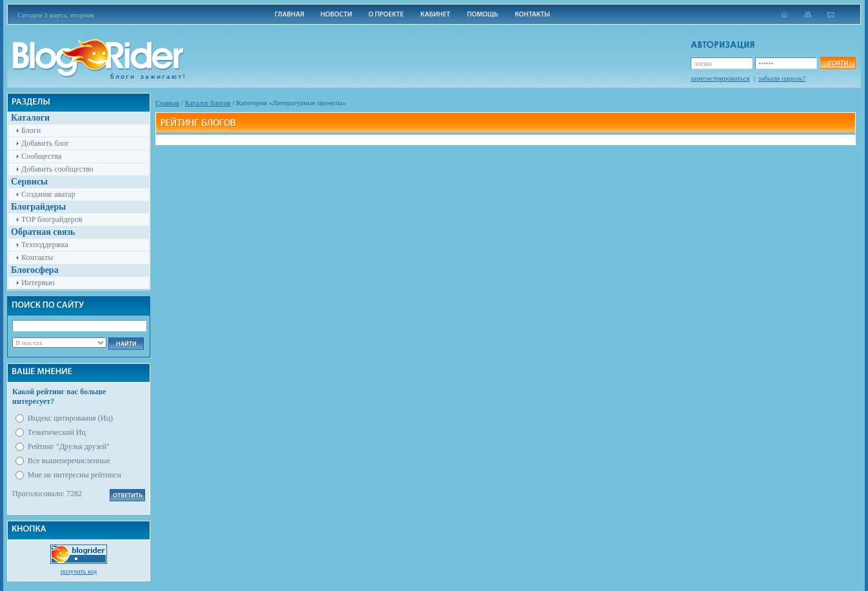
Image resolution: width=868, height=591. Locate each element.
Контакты (37, 257)
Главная (167, 103)
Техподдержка (45, 245)
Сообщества (41, 156)
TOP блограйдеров (52, 219)
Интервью (38, 283)
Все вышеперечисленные (69, 461)
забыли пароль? (782, 78)
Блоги (31, 130)
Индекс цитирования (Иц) (70, 418)
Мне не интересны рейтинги (74, 475)
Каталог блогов (208, 103)
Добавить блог (45, 143)
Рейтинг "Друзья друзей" (69, 446)
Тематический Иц (57, 432)
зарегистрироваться (720, 78)
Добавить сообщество (57, 169)
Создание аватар (48, 194)
